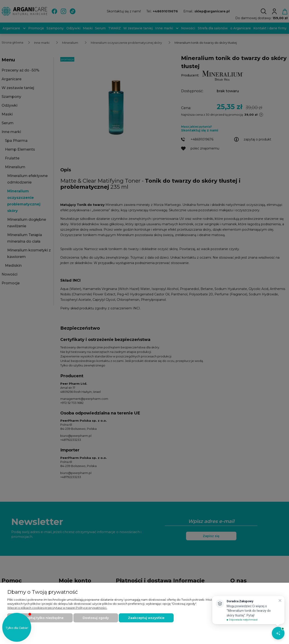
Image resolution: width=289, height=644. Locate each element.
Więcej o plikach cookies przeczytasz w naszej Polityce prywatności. (57, 608)
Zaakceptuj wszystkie (146, 618)
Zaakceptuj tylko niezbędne (40, 618)
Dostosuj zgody (96, 618)
